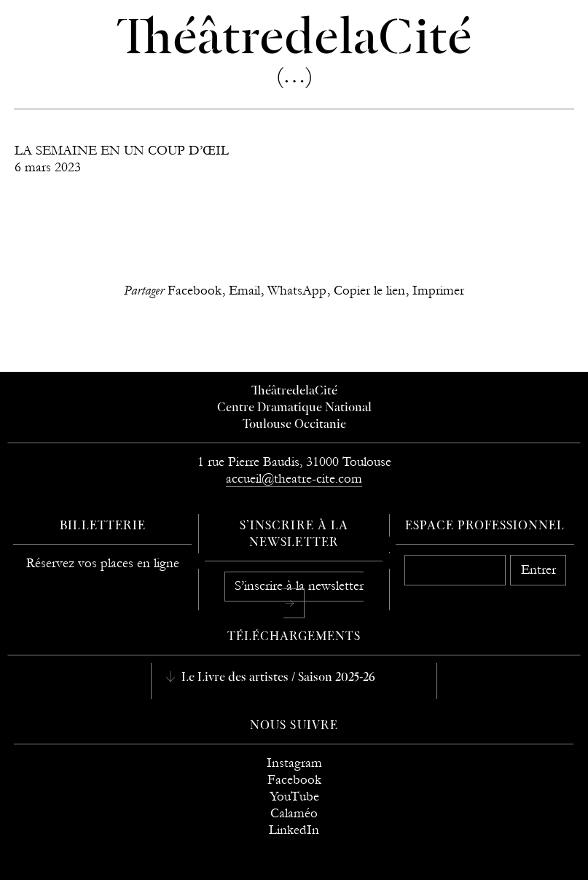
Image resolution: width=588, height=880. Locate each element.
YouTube (294, 797)
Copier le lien (369, 291)
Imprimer (438, 291)
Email (244, 291)
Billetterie (103, 526)
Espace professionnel (485, 526)
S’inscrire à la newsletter (299, 586)
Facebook (195, 291)
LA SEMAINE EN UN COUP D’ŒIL (122, 151)
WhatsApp (297, 291)
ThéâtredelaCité (294, 392)
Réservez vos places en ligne (103, 563)
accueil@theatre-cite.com (294, 479)
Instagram (294, 763)
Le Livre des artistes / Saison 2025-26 (277, 678)
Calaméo (294, 813)
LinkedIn (294, 830)
